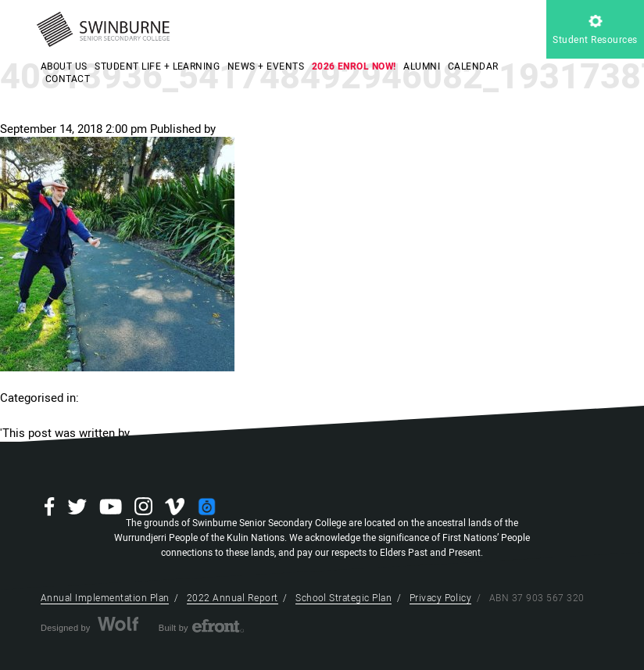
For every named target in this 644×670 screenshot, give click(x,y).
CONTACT (68, 79)
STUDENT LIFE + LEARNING (157, 66)
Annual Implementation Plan (105, 598)
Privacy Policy (441, 598)
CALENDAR (473, 66)
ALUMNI (422, 66)
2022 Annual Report (233, 598)
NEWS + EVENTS (266, 66)
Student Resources (595, 31)
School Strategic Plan (343, 598)
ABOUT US (64, 66)
